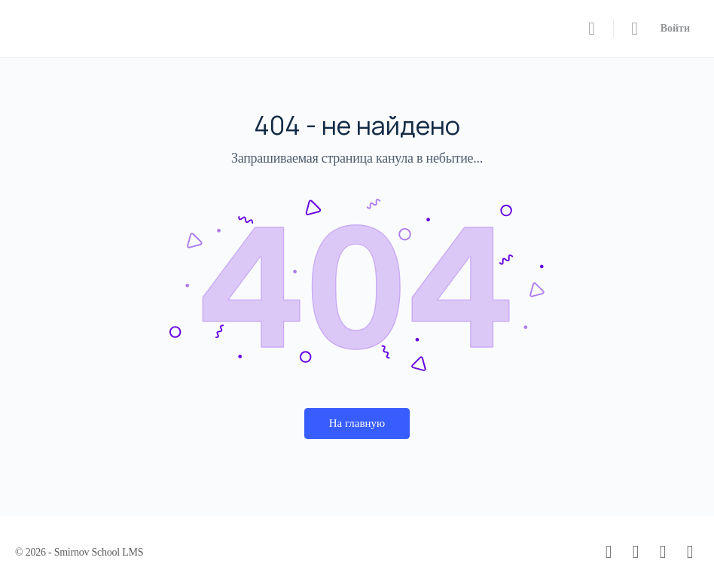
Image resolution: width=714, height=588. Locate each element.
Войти (675, 28)
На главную (357, 423)
